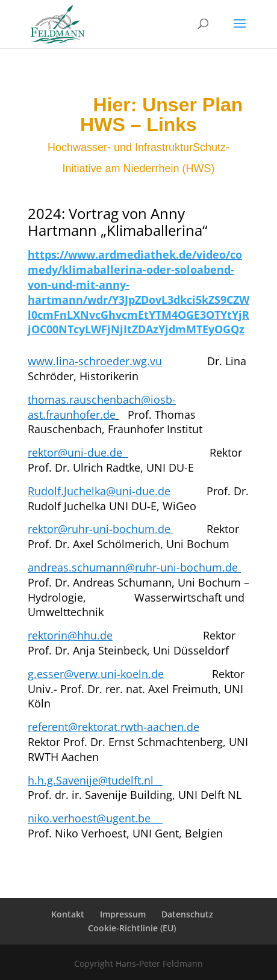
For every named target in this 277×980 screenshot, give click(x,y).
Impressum (123, 914)
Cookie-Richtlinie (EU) (132, 928)
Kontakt (68, 914)
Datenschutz (187, 914)
